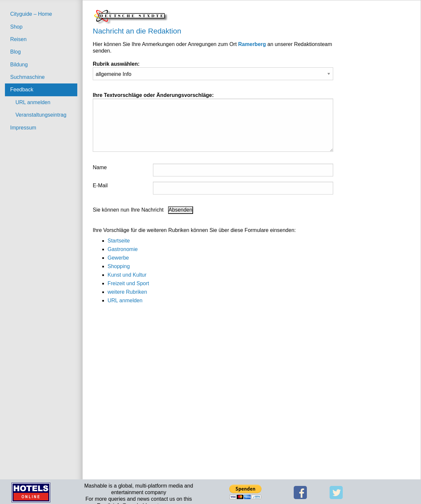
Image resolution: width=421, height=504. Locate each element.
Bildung (19, 65)
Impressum (23, 128)
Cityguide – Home (31, 14)
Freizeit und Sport (128, 283)
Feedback (22, 90)
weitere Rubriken (127, 292)
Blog (15, 52)
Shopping (119, 266)
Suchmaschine (27, 77)
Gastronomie (123, 249)
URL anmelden (33, 102)
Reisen (18, 39)
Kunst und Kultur (127, 275)
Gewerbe (118, 258)
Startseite (119, 241)
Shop (16, 27)
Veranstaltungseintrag (41, 115)
